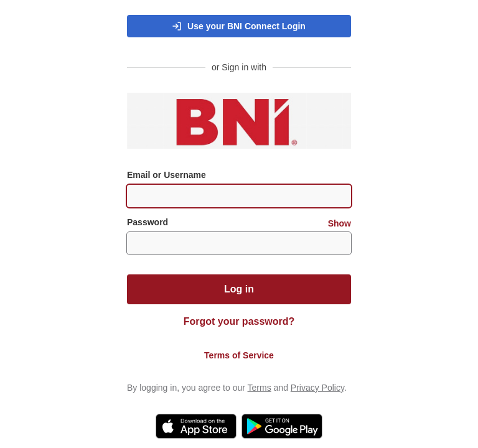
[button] (239, 26)
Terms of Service (239, 355)
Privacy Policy (317, 388)
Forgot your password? (239, 321)
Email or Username (166, 175)
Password (239, 222)
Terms (260, 388)
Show (340, 223)
